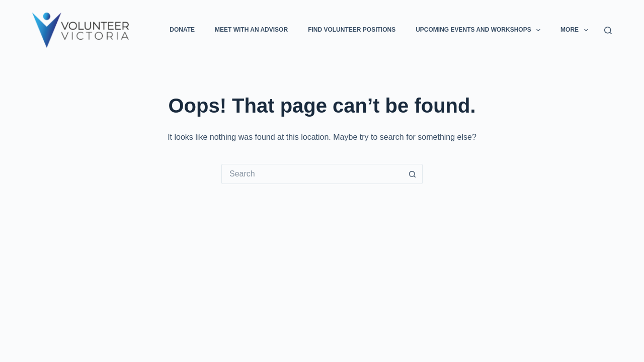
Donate (182, 30)
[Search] (608, 30)
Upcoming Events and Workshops (480, 30)
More (576, 30)
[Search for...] (312, 174)
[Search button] (413, 174)
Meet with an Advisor (251, 30)
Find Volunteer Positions (352, 30)
